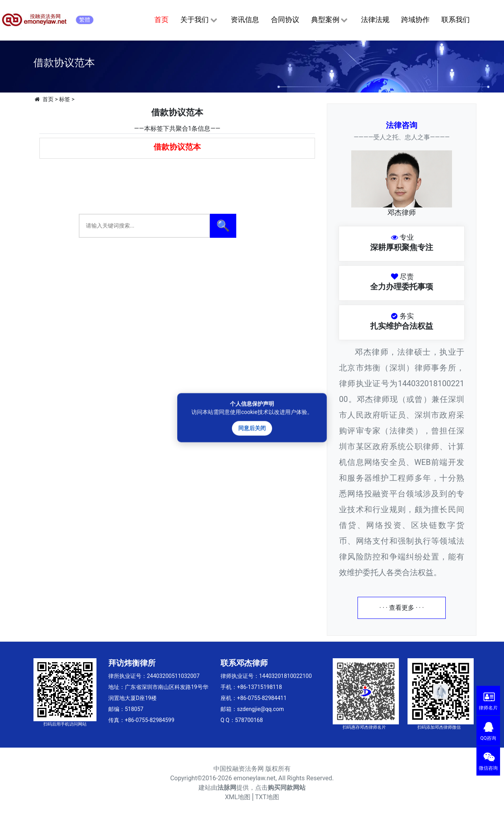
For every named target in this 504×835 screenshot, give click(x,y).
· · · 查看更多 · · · (402, 608)
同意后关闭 (252, 428)
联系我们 (456, 19)
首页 (161, 19)
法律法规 (375, 19)
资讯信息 (245, 19)
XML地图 (238, 797)
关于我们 (199, 20)
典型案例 (330, 20)
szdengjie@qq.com (260, 709)
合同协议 (285, 19)
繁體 (85, 20)
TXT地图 (267, 797)
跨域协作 (415, 19)
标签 (65, 99)
